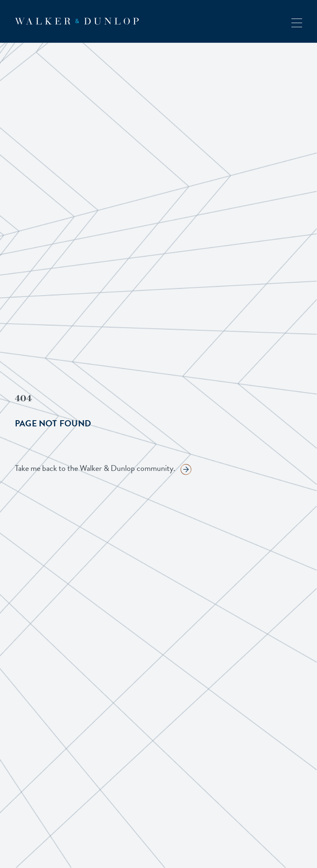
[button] (297, 21)
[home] (77, 21)
